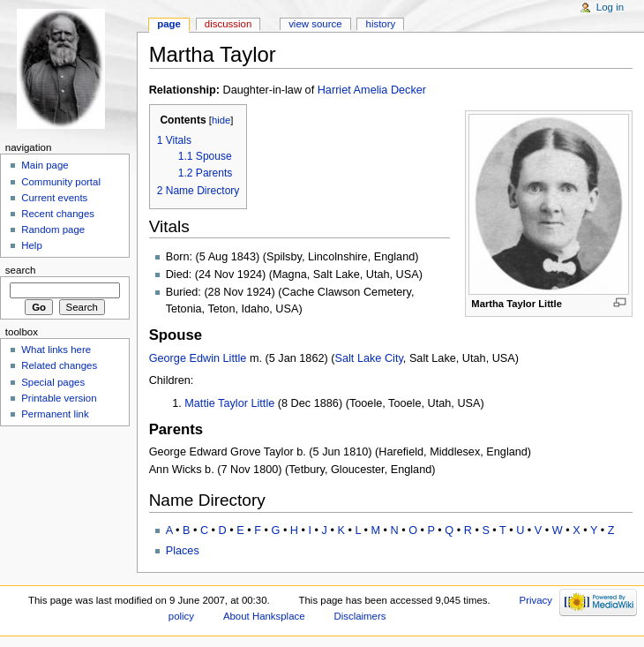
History (381, 24)
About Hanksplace (264, 616)
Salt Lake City (369, 358)
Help (32, 245)
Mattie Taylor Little (229, 403)
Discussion (228, 24)
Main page (45, 165)
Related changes (59, 365)
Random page (53, 229)
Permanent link (55, 414)
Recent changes (58, 214)
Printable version (59, 398)
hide (221, 120)
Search (21, 270)
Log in (610, 7)
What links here (56, 350)
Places (183, 551)
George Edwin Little (198, 358)
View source (315, 24)
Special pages (53, 382)
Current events (54, 198)
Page (169, 24)
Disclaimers (359, 616)
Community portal (61, 182)
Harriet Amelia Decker (372, 90)
